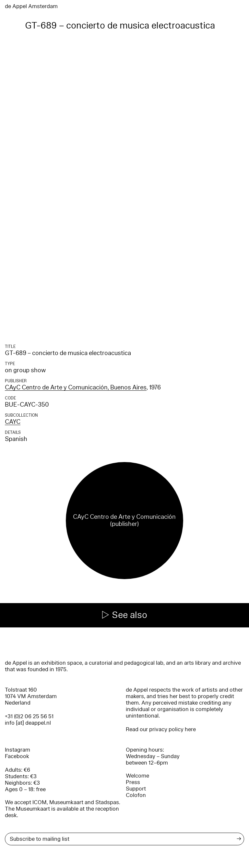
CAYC (13, 422)
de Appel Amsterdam (31, 6)
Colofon (136, 795)
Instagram (18, 750)
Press (133, 782)
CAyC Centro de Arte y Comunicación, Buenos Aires (76, 387)
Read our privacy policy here (161, 729)
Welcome (137, 776)
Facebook (17, 756)
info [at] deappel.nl (28, 723)
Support (136, 789)
